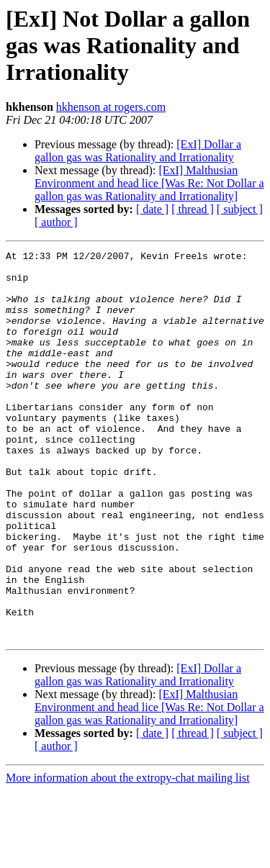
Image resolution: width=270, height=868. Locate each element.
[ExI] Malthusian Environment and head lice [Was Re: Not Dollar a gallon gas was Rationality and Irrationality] (149, 183)
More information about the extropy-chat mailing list (128, 855)
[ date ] (152, 209)
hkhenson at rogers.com (111, 107)
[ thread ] (193, 209)
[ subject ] (240, 209)
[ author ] (56, 222)
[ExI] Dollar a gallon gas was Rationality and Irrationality (138, 151)
